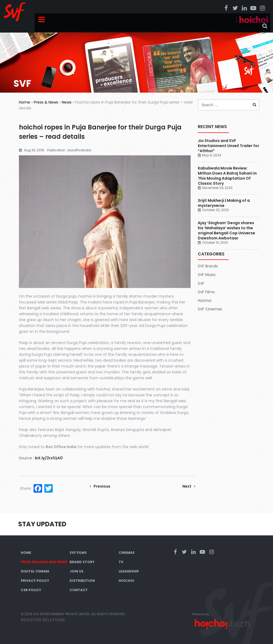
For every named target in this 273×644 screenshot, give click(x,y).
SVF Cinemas (210, 309)
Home (25, 102)
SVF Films (206, 292)
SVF (201, 283)
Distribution (82, 581)
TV (121, 562)
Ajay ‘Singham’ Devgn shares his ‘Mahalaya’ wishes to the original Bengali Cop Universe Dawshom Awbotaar (226, 230)
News (67, 102)
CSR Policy (31, 590)
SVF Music (207, 275)
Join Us (77, 571)
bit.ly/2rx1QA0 (49, 458)
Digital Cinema (35, 571)
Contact (79, 590)
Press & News (46, 102)
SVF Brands (208, 266)
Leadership (129, 571)
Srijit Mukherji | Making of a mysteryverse (224, 203)
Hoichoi (205, 301)
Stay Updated (42, 524)
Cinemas (127, 553)
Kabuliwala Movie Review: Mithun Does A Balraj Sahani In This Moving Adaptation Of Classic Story (227, 176)
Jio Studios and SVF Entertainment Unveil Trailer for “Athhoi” (228, 146)
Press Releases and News (44, 562)
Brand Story (82, 562)
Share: (26, 488)
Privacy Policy (35, 581)
